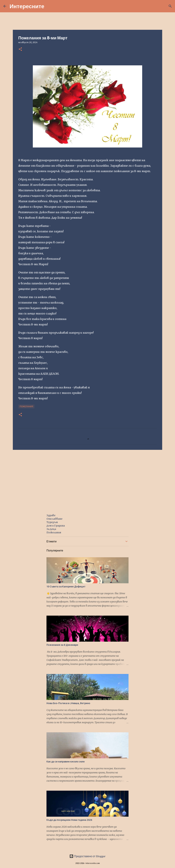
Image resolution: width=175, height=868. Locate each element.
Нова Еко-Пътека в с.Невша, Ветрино (68, 703)
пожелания (26, 406)
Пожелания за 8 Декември (62, 645)
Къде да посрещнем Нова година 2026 (69, 820)
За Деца (51, 529)
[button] (20, 49)
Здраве (51, 515)
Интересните (27, 6)
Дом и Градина (56, 526)
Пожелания (54, 532)
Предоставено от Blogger (87, 856)
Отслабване (54, 519)
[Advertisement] (87, 479)
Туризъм (52, 522)
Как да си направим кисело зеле (66, 762)
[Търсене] (49, 6)
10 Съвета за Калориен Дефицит (66, 587)
